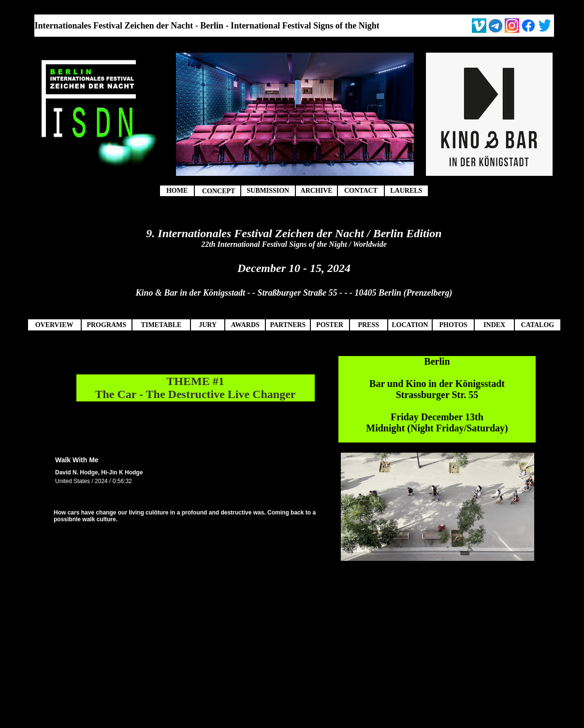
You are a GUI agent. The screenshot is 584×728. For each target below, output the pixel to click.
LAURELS (406, 191)
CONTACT (361, 191)
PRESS (368, 325)
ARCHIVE (317, 191)
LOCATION (410, 325)
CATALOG (538, 325)
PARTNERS (288, 325)
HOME (177, 191)
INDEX (494, 325)
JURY (208, 325)
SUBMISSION (268, 191)
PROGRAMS (106, 325)
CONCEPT (219, 191)
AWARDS (245, 325)
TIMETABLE (161, 325)
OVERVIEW (54, 325)
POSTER (330, 325)
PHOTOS (453, 325)
